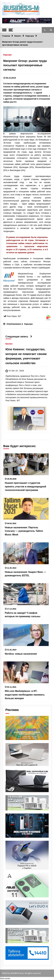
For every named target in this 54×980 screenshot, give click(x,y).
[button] (45, 30)
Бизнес (9, 344)
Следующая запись (19, 336)
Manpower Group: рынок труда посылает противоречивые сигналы (25, 65)
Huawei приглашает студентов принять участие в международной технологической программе (25, 486)
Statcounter (5, 978)
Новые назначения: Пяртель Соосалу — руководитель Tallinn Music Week (24, 531)
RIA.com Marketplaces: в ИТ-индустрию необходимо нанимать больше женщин (25, 695)
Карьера (7, 55)
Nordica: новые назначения (21, 654)
